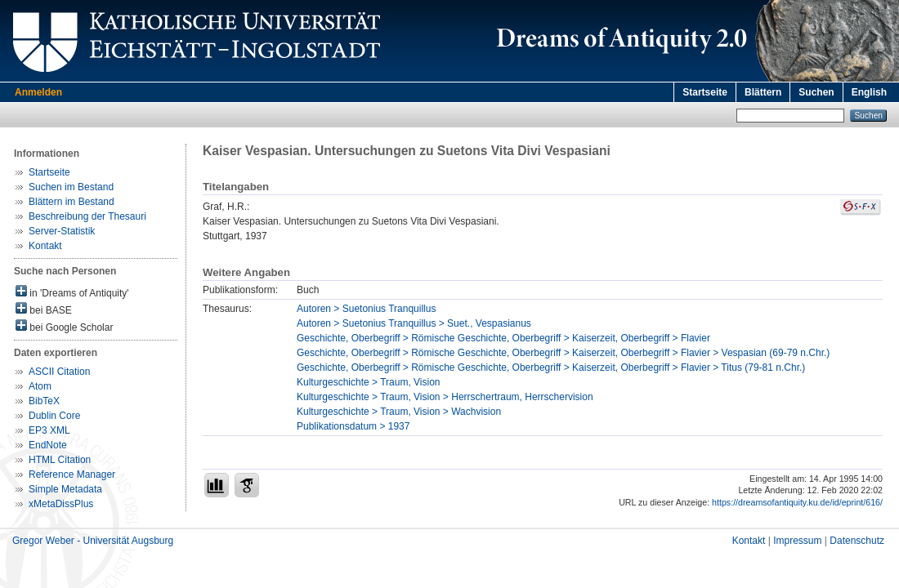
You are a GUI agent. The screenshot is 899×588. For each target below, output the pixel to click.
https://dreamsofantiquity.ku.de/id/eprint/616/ (797, 502)
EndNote (48, 445)
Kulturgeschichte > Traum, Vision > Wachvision (399, 412)
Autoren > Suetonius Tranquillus (366, 309)
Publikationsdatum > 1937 (353, 426)
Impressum (797, 541)
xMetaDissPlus (61, 504)
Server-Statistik (62, 231)
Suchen (816, 92)
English (869, 92)
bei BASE (44, 309)
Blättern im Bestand (72, 202)
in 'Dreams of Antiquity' (72, 292)
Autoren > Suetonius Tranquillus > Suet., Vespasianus (414, 323)
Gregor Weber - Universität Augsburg (93, 541)
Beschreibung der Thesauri (87, 216)
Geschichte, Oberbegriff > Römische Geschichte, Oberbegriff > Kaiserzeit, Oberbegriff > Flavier (503, 338)
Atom (40, 386)
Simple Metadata (65, 489)
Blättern (763, 92)
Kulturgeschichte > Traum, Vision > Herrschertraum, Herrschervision (445, 397)
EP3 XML (49, 430)
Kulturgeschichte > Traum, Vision (369, 382)
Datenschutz (857, 541)
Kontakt (45, 246)
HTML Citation (60, 460)
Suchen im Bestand (71, 187)
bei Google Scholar (64, 326)
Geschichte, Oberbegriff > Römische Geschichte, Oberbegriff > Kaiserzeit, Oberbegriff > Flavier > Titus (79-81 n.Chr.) (551, 367)
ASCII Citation (59, 372)
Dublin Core (54, 416)
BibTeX (44, 401)
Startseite (705, 92)
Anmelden (38, 92)
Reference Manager (72, 474)
